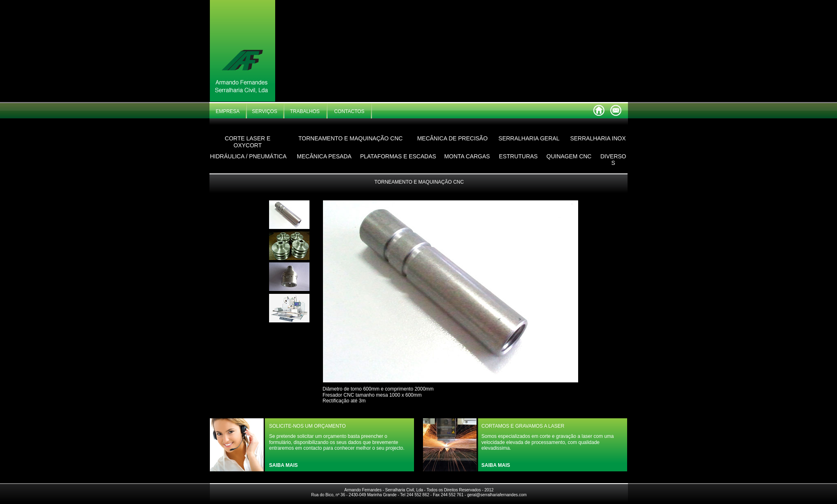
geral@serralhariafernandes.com (497, 495)
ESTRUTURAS (518, 156)
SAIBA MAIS (283, 465)
